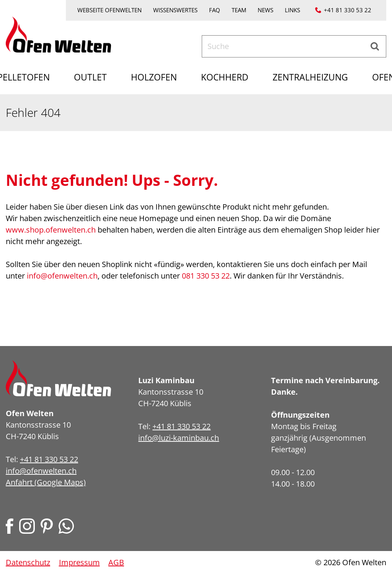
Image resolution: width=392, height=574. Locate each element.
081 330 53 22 (206, 276)
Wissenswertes (175, 10)
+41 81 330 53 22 (348, 10)
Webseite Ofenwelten (109, 10)
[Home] (58, 34)
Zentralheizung (310, 77)
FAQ (215, 10)
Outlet (90, 77)
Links (292, 10)
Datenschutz (28, 562)
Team (239, 10)
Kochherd (225, 77)
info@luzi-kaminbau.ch (179, 438)
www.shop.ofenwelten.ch (51, 230)
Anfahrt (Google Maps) (46, 482)
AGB (116, 562)
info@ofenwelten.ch (62, 276)
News (265, 10)
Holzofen (154, 77)
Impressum (79, 562)
